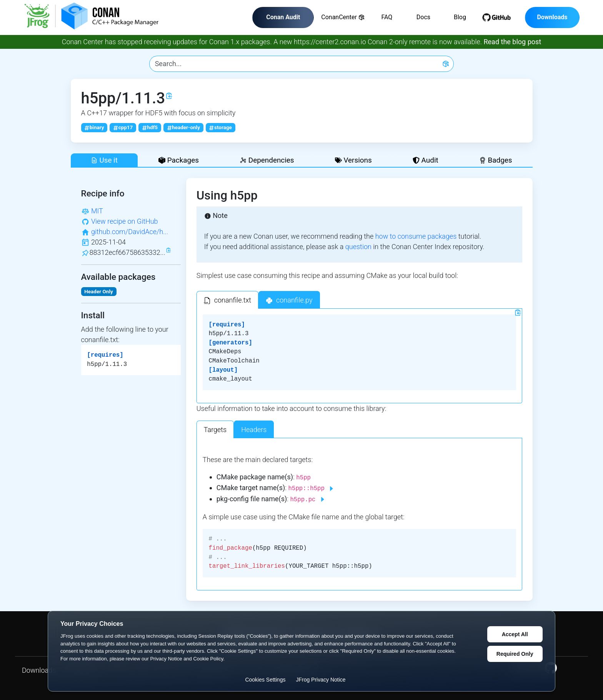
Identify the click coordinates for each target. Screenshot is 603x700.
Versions (353, 160)
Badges (496, 160)
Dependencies (267, 160)
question (358, 247)
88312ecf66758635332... (127, 252)
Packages (179, 160)
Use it (104, 160)
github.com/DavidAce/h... (130, 232)
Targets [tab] (215, 430)
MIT (97, 211)
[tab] (227, 300)
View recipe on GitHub (125, 221)
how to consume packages (416, 236)
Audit (426, 160)
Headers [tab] (254, 430)
